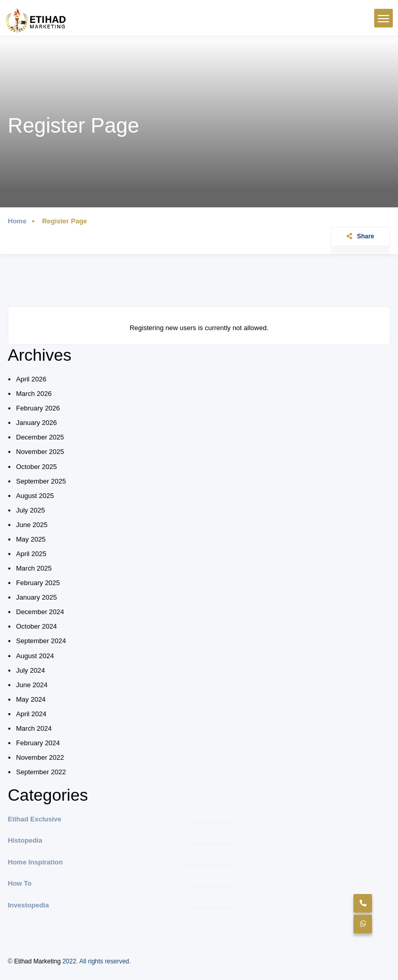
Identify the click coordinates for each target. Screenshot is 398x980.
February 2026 (38, 408)
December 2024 (40, 612)
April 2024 (31, 714)
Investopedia (28, 905)
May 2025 (31, 539)
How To (20, 883)
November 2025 (40, 452)
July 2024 (31, 670)
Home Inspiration (35, 862)
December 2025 (40, 437)
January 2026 (37, 423)
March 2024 (34, 728)
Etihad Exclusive (34, 819)
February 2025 (38, 583)
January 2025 (37, 597)
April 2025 (31, 554)
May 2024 (31, 699)
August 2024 (35, 656)
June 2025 (32, 525)
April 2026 (31, 379)
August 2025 (35, 496)
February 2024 (38, 743)
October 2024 (37, 626)
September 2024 (41, 641)
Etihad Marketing (37, 961)
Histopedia (25, 840)
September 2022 (41, 772)
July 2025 (31, 510)
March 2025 (34, 568)
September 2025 (41, 481)
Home (17, 221)
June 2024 (32, 685)
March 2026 (34, 394)
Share (360, 236)
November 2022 (40, 757)
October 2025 (37, 467)
